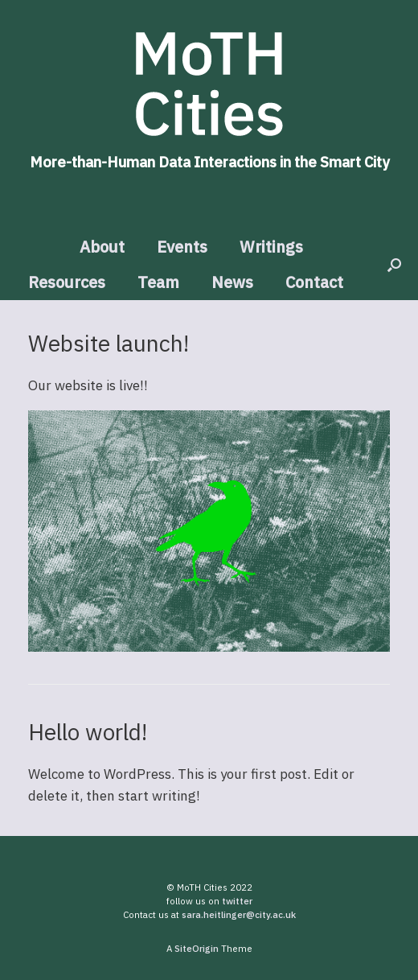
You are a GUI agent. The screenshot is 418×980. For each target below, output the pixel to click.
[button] (394, 265)
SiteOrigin (197, 948)
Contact (314, 282)
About (102, 247)
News (232, 282)
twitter (237, 901)
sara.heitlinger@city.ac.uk (239, 914)
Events (182, 247)
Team (158, 282)
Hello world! (88, 732)
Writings (271, 247)
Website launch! (109, 343)
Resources (67, 282)
